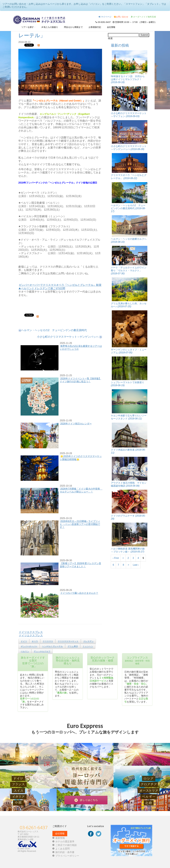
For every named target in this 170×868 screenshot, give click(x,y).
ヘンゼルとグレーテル (52, 646)
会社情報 (111, 27)
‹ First (116, 558)
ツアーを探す (28, 27)
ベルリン (25, 651)
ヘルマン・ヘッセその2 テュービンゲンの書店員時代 (128, 208)
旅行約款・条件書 (65, 852)
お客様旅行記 (95, 27)
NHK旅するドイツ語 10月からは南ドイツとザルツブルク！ (128, 79)
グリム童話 (73, 646)
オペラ (35, 641)
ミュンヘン (88, 646)
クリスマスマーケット (68, 641)
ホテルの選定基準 (65, 842)
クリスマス (48, 641)
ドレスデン (88, 641)
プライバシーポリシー (67, 856)
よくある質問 (62, 849)
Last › (136, 565)
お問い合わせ (121, 17)
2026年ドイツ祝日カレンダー (76, 424)
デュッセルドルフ (42, 651)
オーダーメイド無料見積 (143, 17)
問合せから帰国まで (73, 27)
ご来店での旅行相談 (66, 845)
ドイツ (24, 641)
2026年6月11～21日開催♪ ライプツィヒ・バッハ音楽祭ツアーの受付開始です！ (80, 524)
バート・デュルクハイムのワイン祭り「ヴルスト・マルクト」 (129, 271)
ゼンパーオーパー (29, 646)
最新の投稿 (120, 45)
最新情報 (60, 838)
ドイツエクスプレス (31, 632)
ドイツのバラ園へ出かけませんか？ (79, 593)
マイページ (105, 17)
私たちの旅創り (50, 27)
